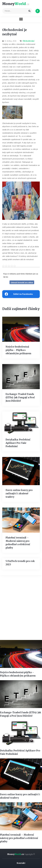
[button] (21, 19)
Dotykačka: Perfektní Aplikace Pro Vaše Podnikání (18, 443)
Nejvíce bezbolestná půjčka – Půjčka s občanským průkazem (18, 350)
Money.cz (21, 854)
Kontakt (21, 863)
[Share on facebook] (21, 294)
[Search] (29, 11)
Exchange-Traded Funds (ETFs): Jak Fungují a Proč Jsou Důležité (20, 397)
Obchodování (29, 41)
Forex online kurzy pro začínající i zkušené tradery (19, 493)
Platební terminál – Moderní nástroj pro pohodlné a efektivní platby (19, 838)
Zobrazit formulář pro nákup (22, 282)
